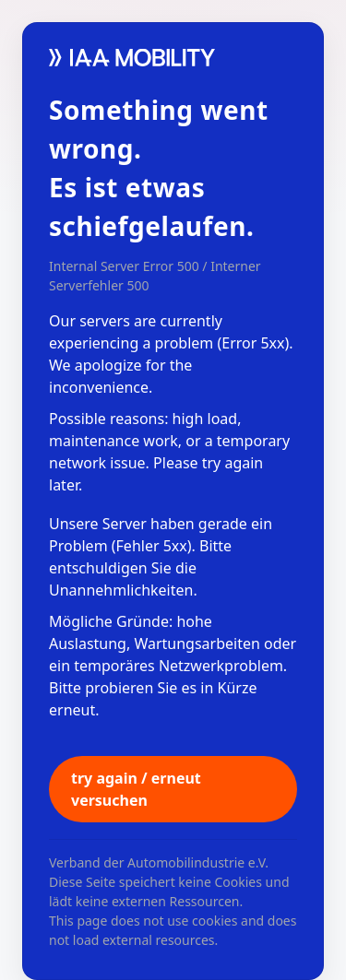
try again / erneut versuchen (136, 789)
